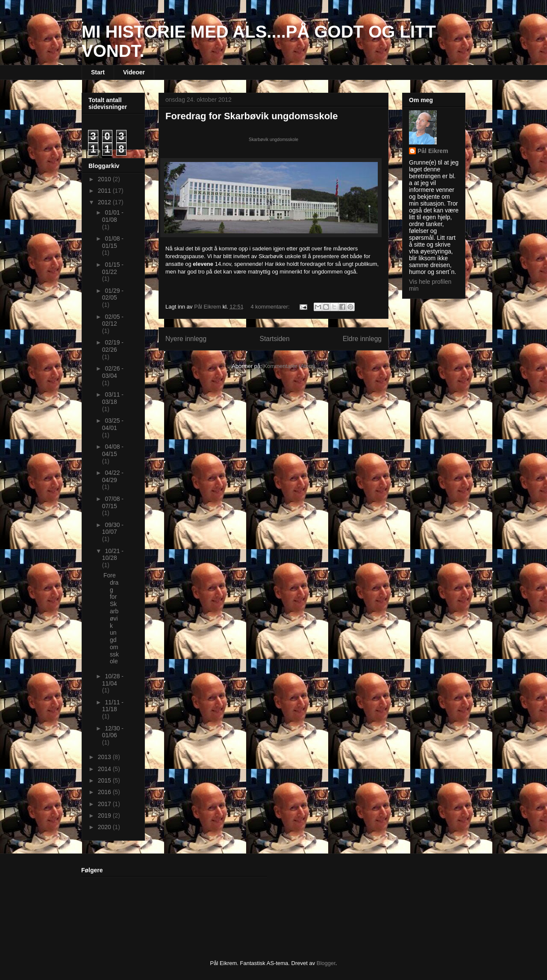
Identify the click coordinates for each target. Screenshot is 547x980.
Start (98, 72)
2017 (105, 804)
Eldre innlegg (362, 339)
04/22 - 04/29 (113, 476)
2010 (105, 179)
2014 (105, 769)
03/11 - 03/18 (113, 398)
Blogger (326, 963)
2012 (105, 202)
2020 (105, 827)
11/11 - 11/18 (113, 706)
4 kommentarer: (271, 307)
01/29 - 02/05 (113, 294)
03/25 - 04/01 (113, 424)
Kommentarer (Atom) (290, 366)
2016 (105, 792)
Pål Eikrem (433, 151)
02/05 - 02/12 (113, 320)
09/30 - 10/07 (113, 528)
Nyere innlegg (186, 339)
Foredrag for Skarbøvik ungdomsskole (251, 116)
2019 (105, 815)
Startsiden (274, 339)
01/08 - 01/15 (113, 242)
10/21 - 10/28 (113, 555)
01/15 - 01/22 (113, 268)
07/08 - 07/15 (113, 502)
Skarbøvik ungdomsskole (273, 140)
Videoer (134, 72)
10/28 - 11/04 (113, 680)
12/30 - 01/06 (113, 732)
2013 (105, 757)
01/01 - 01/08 (113, 216)
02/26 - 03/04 (113, 372)
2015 (105, 780)
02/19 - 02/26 (113, 346)
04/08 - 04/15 (113, 450)
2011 (105, 191)
